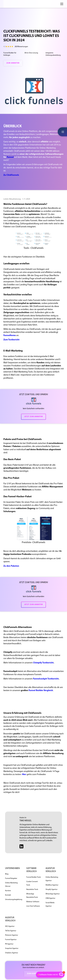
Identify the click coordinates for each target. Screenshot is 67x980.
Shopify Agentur (52, 889)
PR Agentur (9, 944)
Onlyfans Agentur (12, 953)
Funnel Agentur (11, 940)
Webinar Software (33, 902)
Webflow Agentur (52, 885)
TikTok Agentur (11, 931)
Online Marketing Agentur (52, 879)
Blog (7, 874)
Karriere (8, 891)
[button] (61, 4)
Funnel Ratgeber (11, 878)
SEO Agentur (10, 926)
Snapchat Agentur (12, 948)
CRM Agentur (50, 898)
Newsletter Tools (32, 889)
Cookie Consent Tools (32, 883)
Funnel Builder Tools (34, 877)
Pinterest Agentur (12, 935)
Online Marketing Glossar (11, 885)
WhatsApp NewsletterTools (32, 896)
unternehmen (12, 868)
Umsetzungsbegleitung (14, 900)
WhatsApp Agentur (53, 894)
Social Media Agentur (50, 904)
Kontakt (8, 895)
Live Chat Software (33, 906)
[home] (11, 4)
